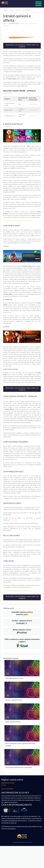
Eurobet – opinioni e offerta (22, 621)
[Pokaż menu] (38, 4)
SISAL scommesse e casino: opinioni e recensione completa (22, 640)
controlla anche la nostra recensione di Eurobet (16, 591)
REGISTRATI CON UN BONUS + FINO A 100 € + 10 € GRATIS (22, 46)
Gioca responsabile (7, 789)
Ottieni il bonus (33, 104)
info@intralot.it (13, 520)
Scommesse (27, 10)
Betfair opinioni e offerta (22, 630)
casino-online (24, 23)
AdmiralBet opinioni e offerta (22, 612)
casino (12, 10)
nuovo (19, 10)
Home (6, 10)
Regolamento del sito (8, 783)
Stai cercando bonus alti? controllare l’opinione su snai (18, 221)
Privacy (4, 785)
